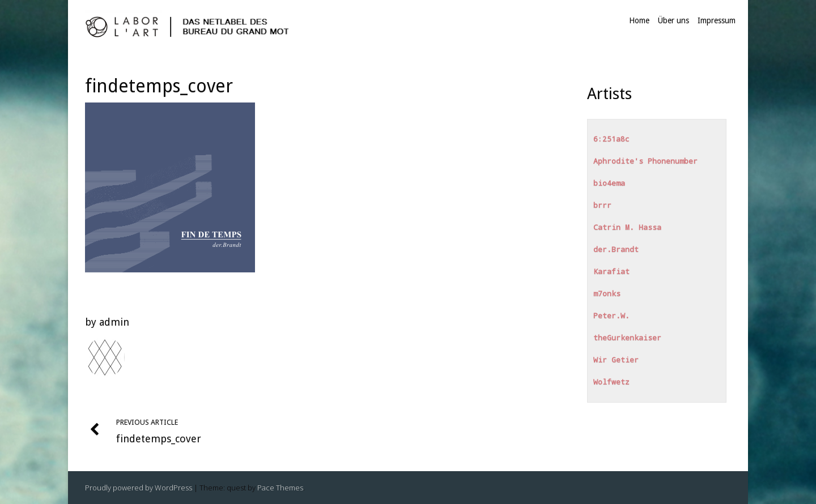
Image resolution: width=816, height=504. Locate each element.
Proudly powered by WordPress (139, 488)
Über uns (673, 20)
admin (114, 322)
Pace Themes (280, 488)
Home (639, 20)
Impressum (717, 20)
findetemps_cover (159, 86)
